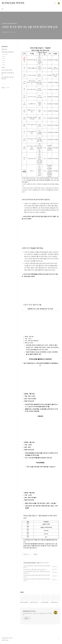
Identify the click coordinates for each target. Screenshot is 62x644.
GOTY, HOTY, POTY (7, 70)
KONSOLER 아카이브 (13, 3)
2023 (4, 63)
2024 (4, 65)
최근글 (3, 88)
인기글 (8, 88)
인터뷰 (3, 67)
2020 (4, 56)
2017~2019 (5, 54)
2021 (38, 563)
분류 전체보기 (5, 47)
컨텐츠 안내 (4, 49)
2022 (4, 61)
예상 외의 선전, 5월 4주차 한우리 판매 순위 (34, 569)
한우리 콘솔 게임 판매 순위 (30, 563)
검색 (55, 3)
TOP (59, 639)
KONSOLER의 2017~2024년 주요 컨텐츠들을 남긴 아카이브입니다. (38, 614)
